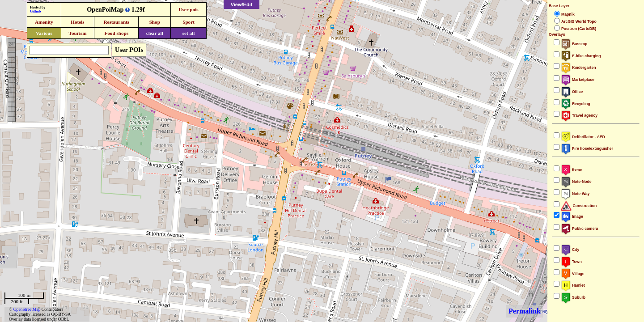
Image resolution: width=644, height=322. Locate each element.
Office (572, 92)
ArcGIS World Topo (579, 21)
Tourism (77, 33)
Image (572, 216)
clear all (155, 33)
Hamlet (573, 285)
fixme (571, 170)
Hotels (77, 22)
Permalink (525, 311)
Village (573, 274)
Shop (155, 22)
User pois (188, 9)
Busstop (574, 44)
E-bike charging (581, 56)
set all (189, 33)
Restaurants (116, 22)
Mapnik (568, 14)
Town (571, 262)
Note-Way (575, 194)
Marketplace (578, 80)
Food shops (116, 33)
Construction (579, 206)
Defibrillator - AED (583, 137)
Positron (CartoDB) (579, 29)
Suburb (573, 297)
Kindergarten (578, 68)
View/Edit (242, 4)
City (570, 250)
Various (44, 33)
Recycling (576, 104)
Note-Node (576, 182)
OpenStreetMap (27, 309)
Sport (189, 22)
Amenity (44, 22)
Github (35, 11)
